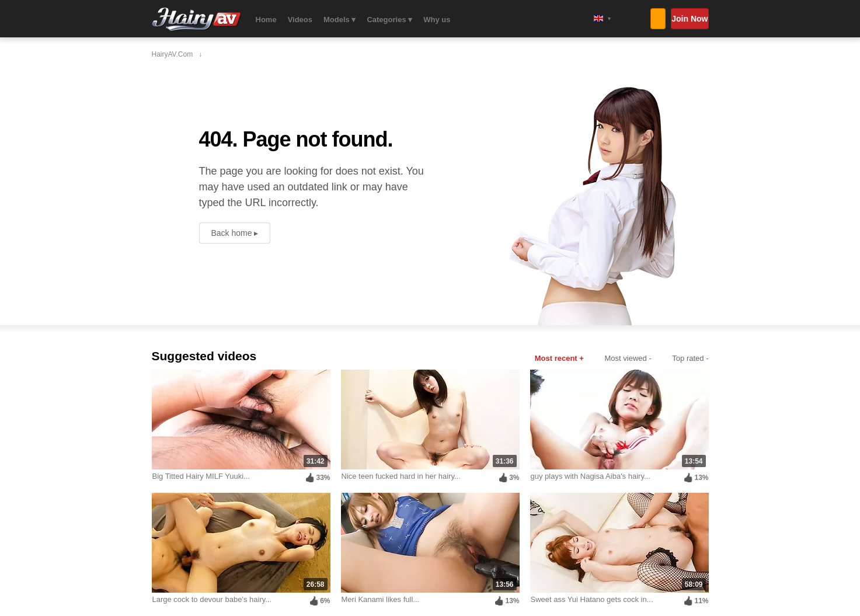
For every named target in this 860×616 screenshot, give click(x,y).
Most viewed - (628, 358)
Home (266, 20)
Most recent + (559, 358)
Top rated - (690, 358)
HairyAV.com (196, 20)
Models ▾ (340, 20)
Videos (300, 20)
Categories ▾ (389, 20)
